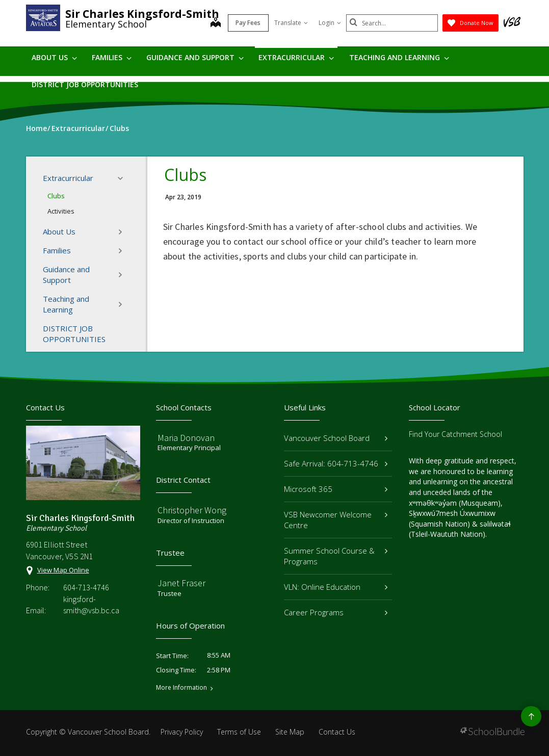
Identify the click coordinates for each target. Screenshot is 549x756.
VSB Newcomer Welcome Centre (336, 520)
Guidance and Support (195, 57)
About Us (54, 57)
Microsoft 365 (336, 489)
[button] (123, 178)
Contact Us (337, 732)
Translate (291, 23)
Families (112, 57)
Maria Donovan (186, 438)
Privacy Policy (182, 732)
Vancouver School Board (336, 438)
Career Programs (336, 612)
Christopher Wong (192, 510)
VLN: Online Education (336, 587)
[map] (216, 23)
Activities (61, 211)
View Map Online (63, 570)
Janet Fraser (181, 583)
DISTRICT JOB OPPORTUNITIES (85, 84)
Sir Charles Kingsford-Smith (142, 14)
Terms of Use (239, 732)
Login (330, 23)
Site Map (290, 732)
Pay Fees (248, 23)
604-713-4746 (86, 587)
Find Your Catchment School (455, 434)
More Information (181, 688)
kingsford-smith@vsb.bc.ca (91, 605)
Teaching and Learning (399, 57)
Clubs (56, 196)
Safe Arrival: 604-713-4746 (336, 463)
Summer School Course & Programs (336, 556)
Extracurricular (296, 57)
